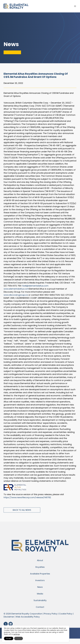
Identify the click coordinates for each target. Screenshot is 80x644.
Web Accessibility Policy (28, 617)
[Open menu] (75, 6)
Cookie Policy (66, 614)
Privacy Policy (51, 614)
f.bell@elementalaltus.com (35, 286)
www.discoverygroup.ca (16, 295)
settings (17, 634)
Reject (19, 638)
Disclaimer (9, 617)
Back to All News (22, 510)
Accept (9, 638)
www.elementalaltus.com (16, 289)
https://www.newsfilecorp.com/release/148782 (27, 497)
